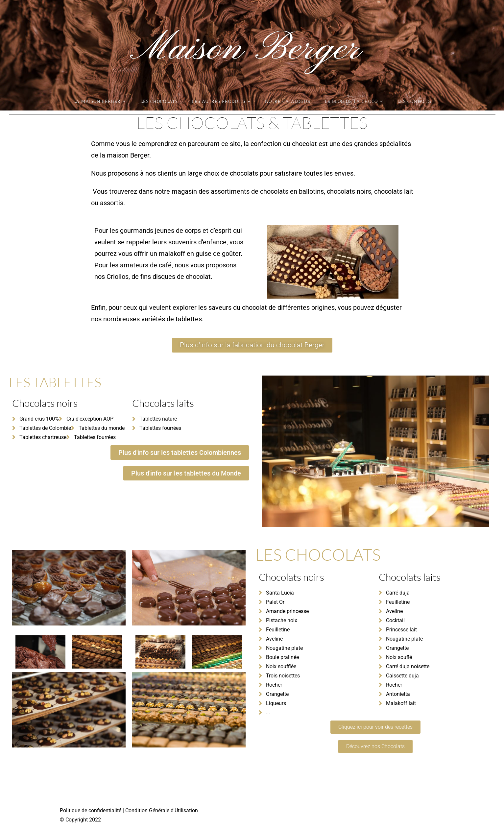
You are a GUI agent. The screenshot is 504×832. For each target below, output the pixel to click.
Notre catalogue (288, 101)
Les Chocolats (159, 101)
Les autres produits (221, 101)
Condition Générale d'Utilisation (161, 810)
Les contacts (414, 101)
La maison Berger (100, 101)
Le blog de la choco (354, 101)
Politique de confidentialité (91, 810)
